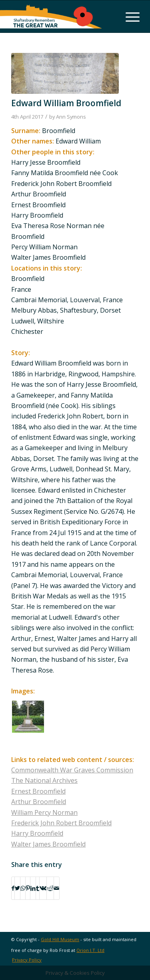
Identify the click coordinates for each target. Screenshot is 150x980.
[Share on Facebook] (13, 888)
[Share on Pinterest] (28, 888)
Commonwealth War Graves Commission (72, 770)
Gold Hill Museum (60, 939)
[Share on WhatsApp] (23, 888)
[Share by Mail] (57, 888)
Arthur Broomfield (39, 802)
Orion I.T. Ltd (90, 950)
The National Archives (44, 780)
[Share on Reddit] (50, 888)
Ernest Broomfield (38, 791)
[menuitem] (25, 960)
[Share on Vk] (43, 888)
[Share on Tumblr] (38, 888)
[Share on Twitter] (17, 888)
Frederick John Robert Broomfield (61, 823)
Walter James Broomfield (48, 844)
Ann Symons (71, 117)
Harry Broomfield (37, 833)
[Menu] (129, 16)
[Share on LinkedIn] (33, 888)
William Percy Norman (44, 812)
